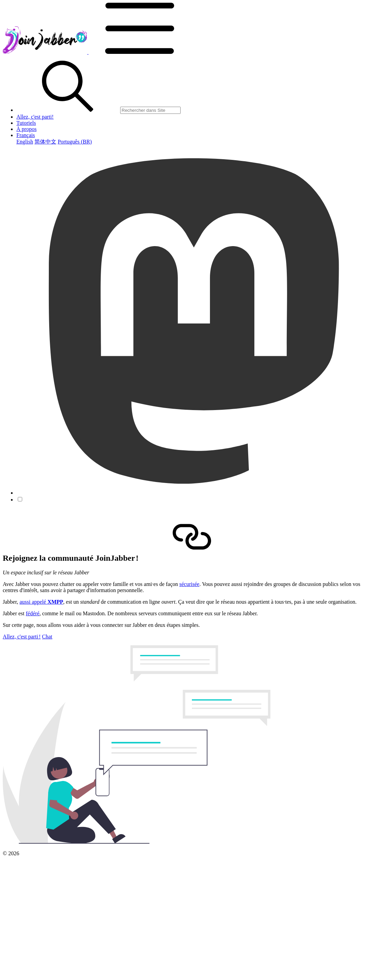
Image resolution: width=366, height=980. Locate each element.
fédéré (33, 613)
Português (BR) (75, 142)
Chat (47, 637)
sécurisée (189, 584)
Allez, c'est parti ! (22, 637)
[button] (140, 52)
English (25, 142)
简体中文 (45, 142)
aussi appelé (41, 602)
